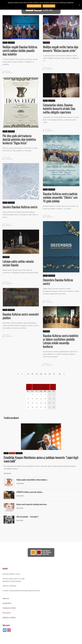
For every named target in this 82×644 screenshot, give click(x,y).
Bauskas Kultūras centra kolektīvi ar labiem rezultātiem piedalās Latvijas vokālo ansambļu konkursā (61, 341)
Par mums (7, 613)
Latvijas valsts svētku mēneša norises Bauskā (18, 263)
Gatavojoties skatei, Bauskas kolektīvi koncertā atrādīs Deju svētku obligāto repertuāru (59, 109)
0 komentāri (8, 73)
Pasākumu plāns (9, 608)
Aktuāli (12, 453)
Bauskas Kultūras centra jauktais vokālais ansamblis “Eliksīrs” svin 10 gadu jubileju (60, 197)
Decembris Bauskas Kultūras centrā (58, 282)
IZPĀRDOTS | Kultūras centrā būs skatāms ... (30, 492)
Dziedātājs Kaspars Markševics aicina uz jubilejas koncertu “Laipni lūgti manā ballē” (41, 459)
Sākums (6, 598)
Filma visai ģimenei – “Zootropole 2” (27, 517)
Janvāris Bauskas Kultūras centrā (20, 207)
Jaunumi (11, 42)
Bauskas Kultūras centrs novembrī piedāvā (21, 316)
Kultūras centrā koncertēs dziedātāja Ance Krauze (32, 504)
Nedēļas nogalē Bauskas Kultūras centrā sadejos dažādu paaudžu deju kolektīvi (20, 50)
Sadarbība (7, 603)
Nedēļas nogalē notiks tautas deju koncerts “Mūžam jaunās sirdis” (61, 49)
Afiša (5, 42)
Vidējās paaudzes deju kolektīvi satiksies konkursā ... (32, 480)
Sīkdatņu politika (9, 618)
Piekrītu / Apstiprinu (34, 6)
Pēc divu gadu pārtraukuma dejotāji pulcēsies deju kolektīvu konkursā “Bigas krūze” (19, 139)
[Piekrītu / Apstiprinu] (79, 5)
